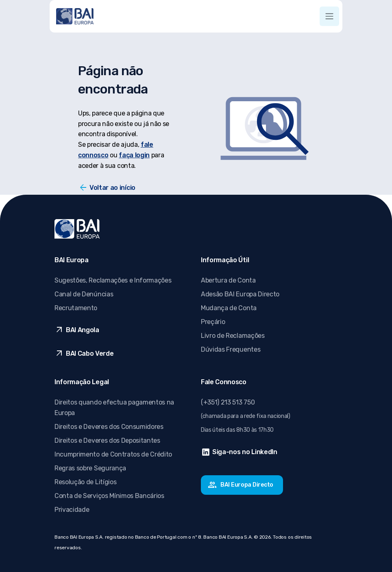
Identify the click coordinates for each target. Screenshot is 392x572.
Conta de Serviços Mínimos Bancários (109, 496)
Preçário (213, 322)
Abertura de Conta (228, 280)
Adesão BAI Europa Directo (240, 294)
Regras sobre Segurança (90, 468)
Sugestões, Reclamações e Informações (113, 280)
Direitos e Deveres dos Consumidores (109, 427)
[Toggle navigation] (329, 16)
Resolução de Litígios (85, 482)
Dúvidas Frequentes (231, 349)
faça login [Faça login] (134, 155)
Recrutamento (76, 308)
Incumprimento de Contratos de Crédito (113, 454)
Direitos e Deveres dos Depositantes (107, 440)
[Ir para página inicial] (75, 16)
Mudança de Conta (229, 308)
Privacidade (72, 510)
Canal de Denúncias (84, 294)
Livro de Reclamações (233, 336)
